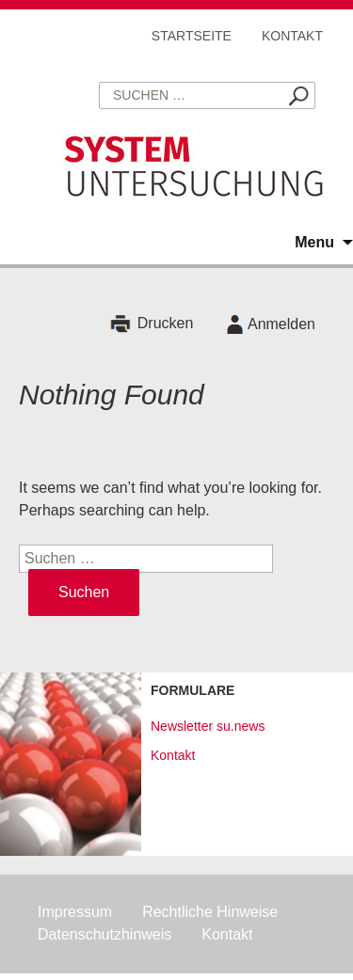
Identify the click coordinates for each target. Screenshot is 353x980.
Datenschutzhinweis (104, 934)
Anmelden (281, 324)
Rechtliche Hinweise (210, 912)
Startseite (192, 36)
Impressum (75, 912)
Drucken (166, 324)
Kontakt (292, 36)
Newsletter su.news (208, 726)
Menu (314, 242)
